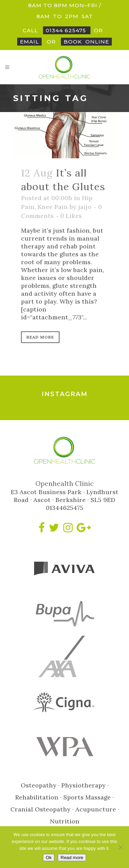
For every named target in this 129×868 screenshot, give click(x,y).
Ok (49, 858)
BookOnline (86, 42)
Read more (72, 858)
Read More (40, 337)
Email (29, 42)
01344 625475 (67, 30)
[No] (120, 847)
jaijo (85, 207)
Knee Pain (53, 207)
